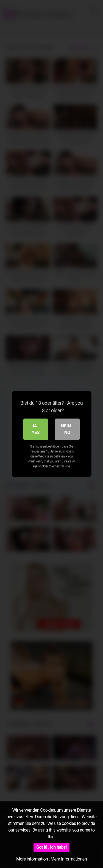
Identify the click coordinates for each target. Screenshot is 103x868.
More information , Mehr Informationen (51, 859)
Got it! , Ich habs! (51, 847)
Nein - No (67, 429)
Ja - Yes (36, 429)
